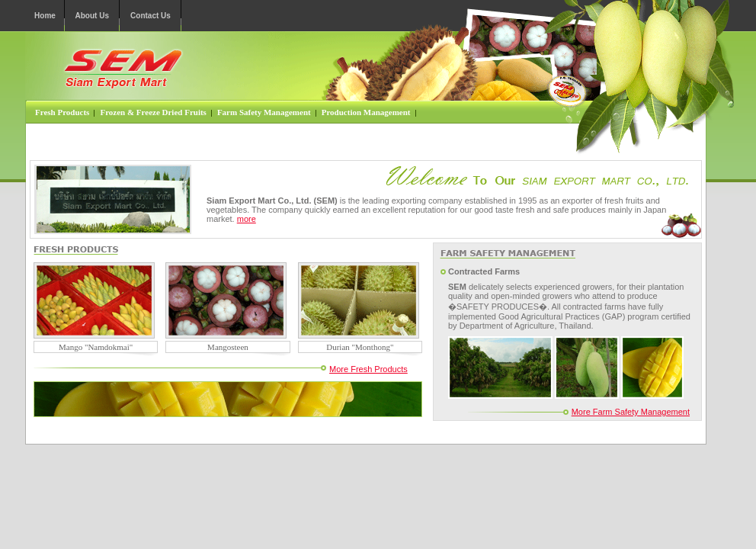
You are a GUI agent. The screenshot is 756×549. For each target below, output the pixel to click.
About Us (92, 16)
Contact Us (151, 16)
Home (45, 16)
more (247, 219)
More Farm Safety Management (631, 412)
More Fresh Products (368, 369)
